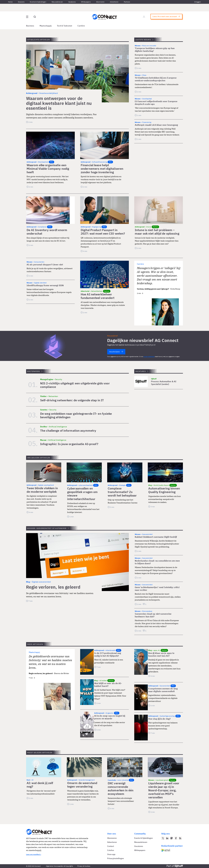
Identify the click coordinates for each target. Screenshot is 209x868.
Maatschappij (46, 26)
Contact (111, 846)
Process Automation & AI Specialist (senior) (164, 383)
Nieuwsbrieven (57, 2)
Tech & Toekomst (64, 26)
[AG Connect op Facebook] (176, 838)
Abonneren (100, 2)
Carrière (81, 26)
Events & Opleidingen (38, 2)
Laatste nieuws (143, 40)
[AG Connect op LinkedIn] (167, 838)
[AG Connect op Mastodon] (172, 838)
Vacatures (72, 2)
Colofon (111, 850)
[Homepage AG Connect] (104, 17)
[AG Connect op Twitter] (163, 838)
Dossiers (21, 2)
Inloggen (198, 2)
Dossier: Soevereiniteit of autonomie (47, 528)
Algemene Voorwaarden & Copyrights (59, 866)
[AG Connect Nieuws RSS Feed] (180, 838)
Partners (127, 2)
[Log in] (144, 17)
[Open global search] (35, 17)
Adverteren (114, 2)
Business (30, 26)
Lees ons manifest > (34, 854)
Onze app (111, 854)
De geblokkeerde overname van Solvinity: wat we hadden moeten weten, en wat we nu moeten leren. (50, 662)
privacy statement (149, 357)
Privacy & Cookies (84, 866)
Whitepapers (86, 2)
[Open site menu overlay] (27, 17)
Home (10, 2)
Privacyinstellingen (116, 858)
